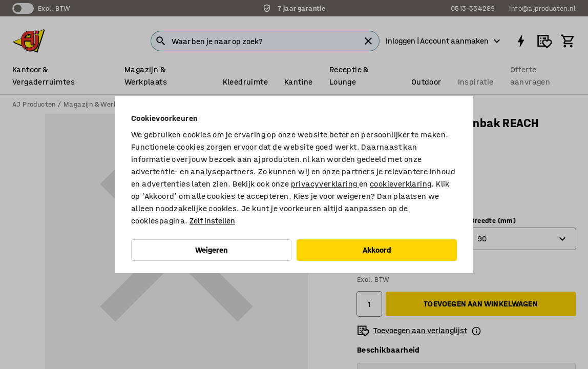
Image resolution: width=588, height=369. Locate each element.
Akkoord (377, 250)
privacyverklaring (325, 184)
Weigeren (212, 250)
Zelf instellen (212, 221)
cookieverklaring (401, 184)
